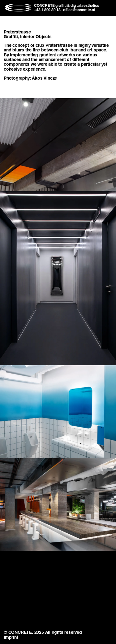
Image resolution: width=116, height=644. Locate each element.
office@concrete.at (79, 10)
